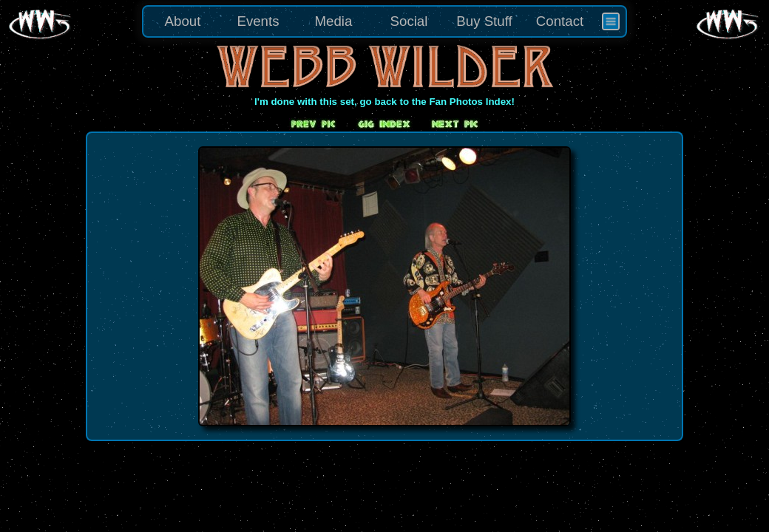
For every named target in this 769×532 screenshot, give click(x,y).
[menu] (384, 21)
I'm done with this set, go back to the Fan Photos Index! (384, 102)
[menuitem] (611, 21)
